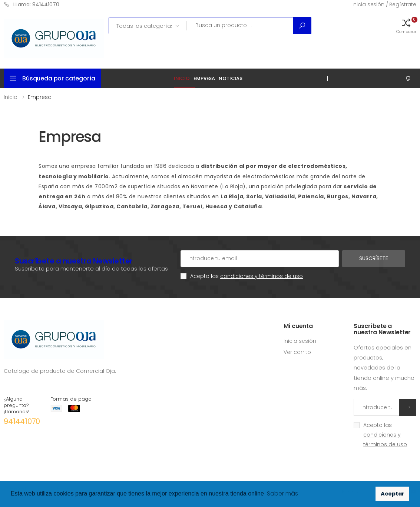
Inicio (182, 78)
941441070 (22, 421)
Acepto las (247, 276)
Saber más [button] (282, 493)
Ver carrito (297, 352)
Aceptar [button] (393, 494)
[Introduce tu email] (377, 407)
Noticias (231, 78)
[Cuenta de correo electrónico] (260, 259)
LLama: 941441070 (32, 4)
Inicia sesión (300, 341)
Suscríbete (374, 258)
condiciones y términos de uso (262, 276)
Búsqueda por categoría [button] (59, 78)
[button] (406, 26)
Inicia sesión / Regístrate (384, 4)
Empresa (204, 78)
